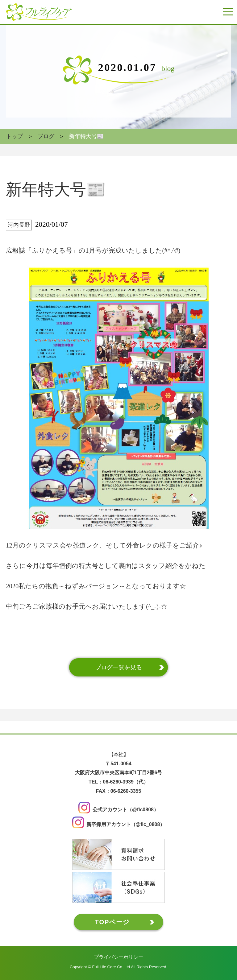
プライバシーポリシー (118, 957)
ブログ (46, 136)
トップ (15, 136)
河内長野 (19, 225)
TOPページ (112, 922)
